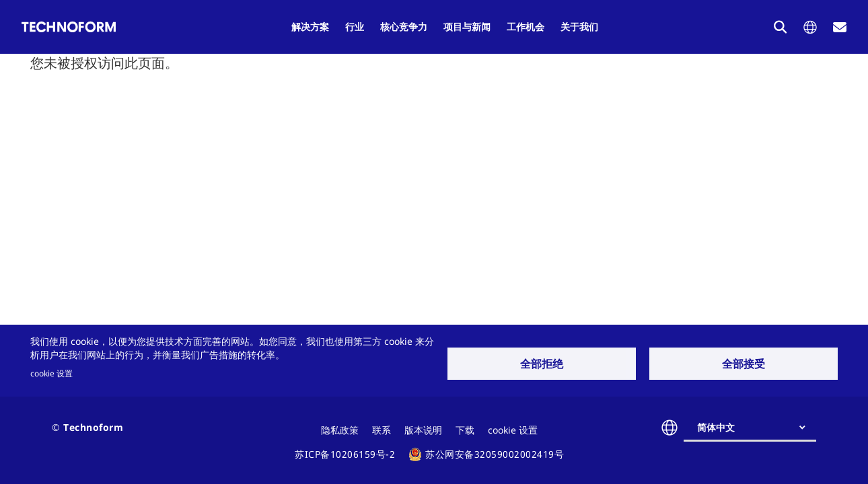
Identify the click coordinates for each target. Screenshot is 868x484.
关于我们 (579, 27)
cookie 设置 (51, 373)
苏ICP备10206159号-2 (345, 454)
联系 (382, 430)
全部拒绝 (542, 364)
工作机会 (526, 27)
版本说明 (423, 430)
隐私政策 (340, 430)
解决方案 (310, 27)
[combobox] (755, 428)
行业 (355, 27)
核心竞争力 (404, 27)
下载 (465, 430)
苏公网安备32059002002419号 (495, 454)
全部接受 (744, 364)
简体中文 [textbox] (716, 427)
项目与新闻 (467, 27)
